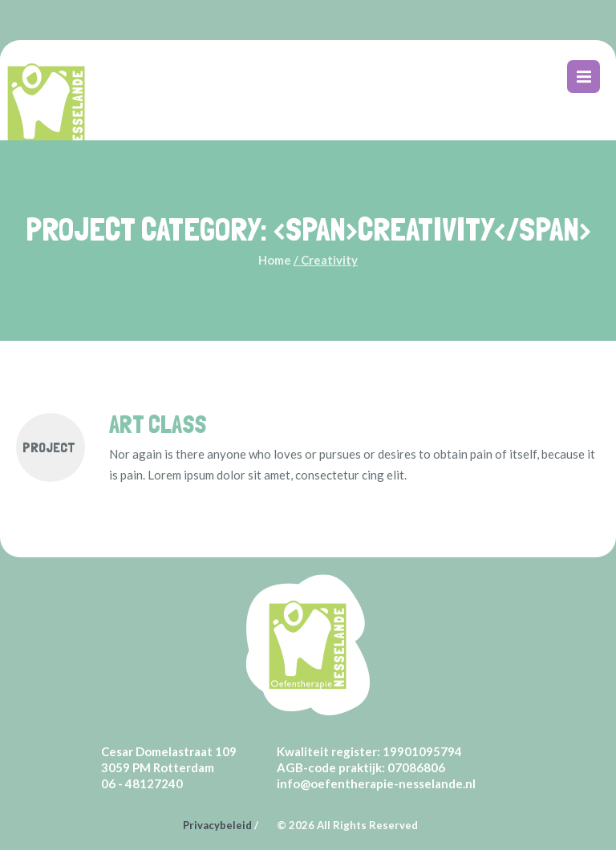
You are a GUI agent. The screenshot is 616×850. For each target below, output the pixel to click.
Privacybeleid (217, 825)
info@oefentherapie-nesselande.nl (376, 783)
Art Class (158, 425)
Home (275, 260)
